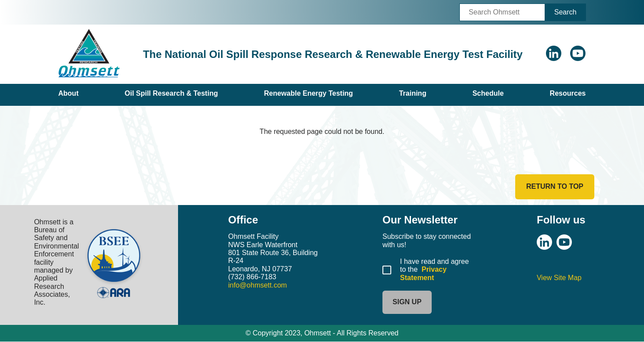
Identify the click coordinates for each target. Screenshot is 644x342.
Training (413, 93)
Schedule (488, 93)
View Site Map (559, 278)
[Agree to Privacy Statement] (387, 270)
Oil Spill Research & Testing (171, 93)
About (69, 93)
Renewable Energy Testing (308, 93)
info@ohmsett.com (258, 285)
